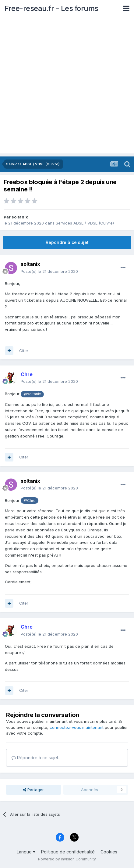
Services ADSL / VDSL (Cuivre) (85, 223)
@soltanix (32, 394)
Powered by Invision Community (67, 859)
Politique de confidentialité (68, 852)
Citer (24, 351)
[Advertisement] (67, 87)
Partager (33, 790)
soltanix (20, 217)
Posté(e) (49, 271)
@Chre (29, 501)
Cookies (109, 852)
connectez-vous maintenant (77, 727)
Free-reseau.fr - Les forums (51, 8)
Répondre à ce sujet (67, 242)
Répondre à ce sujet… (37, 758)
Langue (26, 852)
